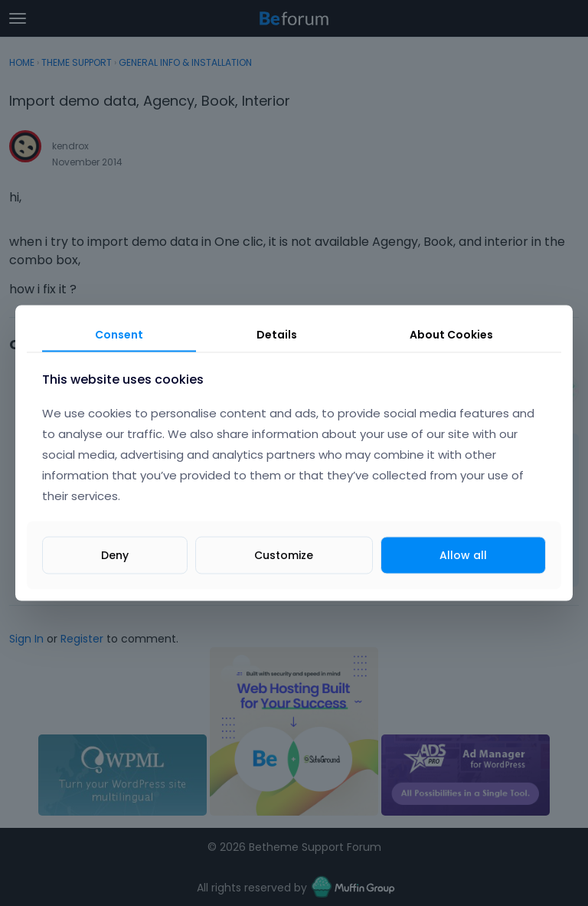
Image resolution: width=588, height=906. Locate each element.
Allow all (463, 555)
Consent (119, 334)
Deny (115, 555)
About (451, 334)
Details (277, 334)
